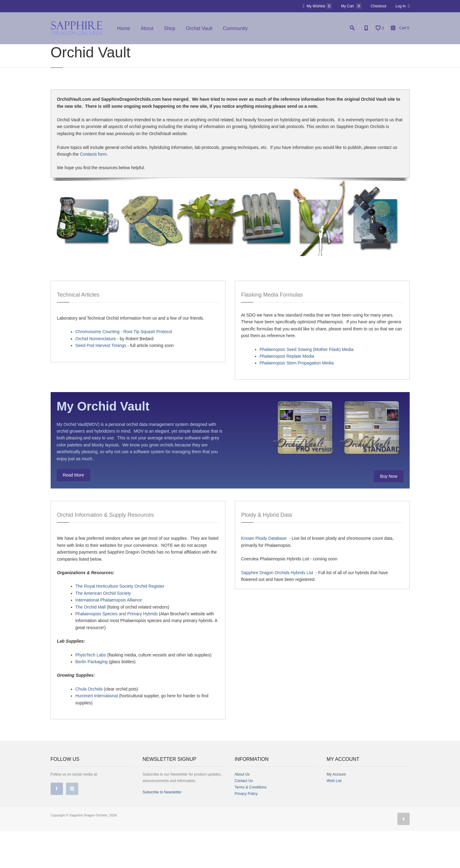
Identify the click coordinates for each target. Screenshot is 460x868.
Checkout (379, 6)
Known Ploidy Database (264, 575)
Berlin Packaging (92, 699)
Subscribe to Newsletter (162, 829)
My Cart (351, 6)
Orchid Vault (199, 28)
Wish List (334, 818)
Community (235, 28)
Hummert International (97, 733)
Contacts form (93, 191)
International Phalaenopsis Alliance (109, 637)
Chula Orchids (89, 726)
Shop (170, 28)
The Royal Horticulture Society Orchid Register (120, 623)
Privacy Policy (246, 831)
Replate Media (287, 393)
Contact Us (244, 818)
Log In (403, 6)
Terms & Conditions (251, 824)
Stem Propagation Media (297, 400)
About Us (242, 811)
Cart (400, 28)
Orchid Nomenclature (96, 376)
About (147, 28)
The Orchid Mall (91, 644)
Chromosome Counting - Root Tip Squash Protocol (124, 368)
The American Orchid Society (103, 630)
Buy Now (388, 513)
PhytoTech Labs (91, 692)
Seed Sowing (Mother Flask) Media (307, 386)
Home (124, 28)
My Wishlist (317, 6)
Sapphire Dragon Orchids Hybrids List (277, 609)
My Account (336, 811)
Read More (73, 512)
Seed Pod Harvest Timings (101, 382)
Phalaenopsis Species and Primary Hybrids (117, 651)
